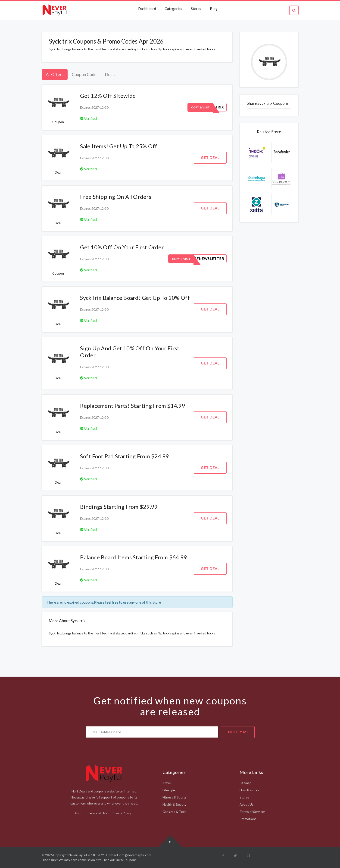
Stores (196, 8)
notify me (238, 732)
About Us (246, 804)
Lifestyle (169, 790)
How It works (249, 790)
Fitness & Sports (175, 797)
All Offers (55, 74)
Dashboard (147, 8)
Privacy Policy (121, 813)
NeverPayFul (78, 855)
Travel (167, 783)
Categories (173, 8)
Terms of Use (98, 813)
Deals (110, 74)
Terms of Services (253, 812)
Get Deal (210, 158)
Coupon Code (84, 74)
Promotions (248, 819)
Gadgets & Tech (174, 812)
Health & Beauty (174, 804)
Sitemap (245, 783)
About (79, 813)
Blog (214, 8)
